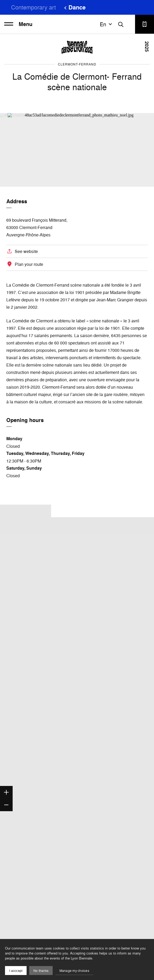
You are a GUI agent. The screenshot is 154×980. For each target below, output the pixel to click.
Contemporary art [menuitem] (33, 7)
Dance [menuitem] (77, 7)
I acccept (16, 971)
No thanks (41, 971)
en (107, 24)
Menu (18, 24)
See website (26, 251)
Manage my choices (74, 971)
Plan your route (29, 264)
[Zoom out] (6, 805)
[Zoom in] (6, 792)
